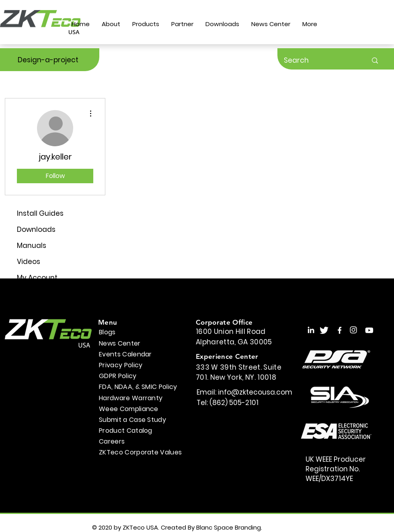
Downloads (36, 229)
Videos (29, 262)
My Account (37, 278)
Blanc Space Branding (229, 527)
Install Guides (40, 213)
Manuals (32, 246)
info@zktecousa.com (255, 392)
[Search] (319, 60)
